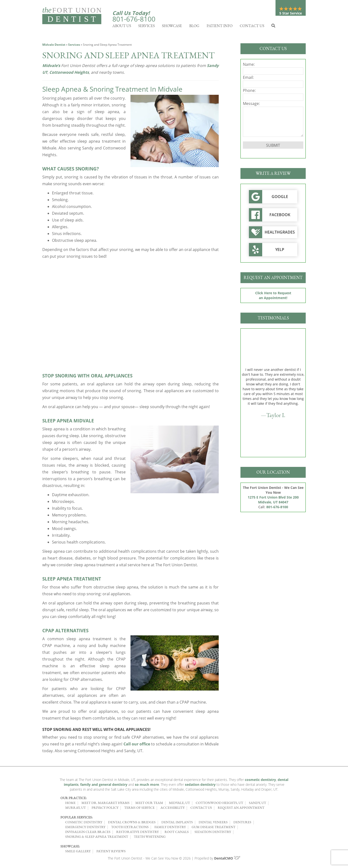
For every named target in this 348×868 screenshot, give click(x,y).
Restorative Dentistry (138, 833)
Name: (249, 66)
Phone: (249, 92)
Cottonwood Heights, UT (219, 804)
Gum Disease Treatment (214, 828)
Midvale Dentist (54, 46)
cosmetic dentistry (260, 781)
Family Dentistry (170, 828)
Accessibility (173, 809)
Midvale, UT (179, 804)
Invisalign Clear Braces (88, 833)
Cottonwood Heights (69, 74)
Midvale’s (51, 67)
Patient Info (220, 27)
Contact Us (252, 27)
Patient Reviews (111, 852)
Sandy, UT (257, 804)
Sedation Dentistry (213, 833)
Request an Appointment (241, 809)
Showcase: (70, 847)
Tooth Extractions (130, 828)
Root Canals (177, 833)
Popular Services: (76, 818)
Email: (248, 79)
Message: (251, 105)
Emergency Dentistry (85, 828)
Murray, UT (76, 809)
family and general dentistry (104, 786)
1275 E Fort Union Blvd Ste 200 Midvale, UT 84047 (273, 501)
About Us (122, 27)
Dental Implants (177, 823)
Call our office (137, 745)
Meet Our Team (149, 804)
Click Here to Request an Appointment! (273, 297)
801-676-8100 (134, 19)
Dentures (242, 823)
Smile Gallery (78, 852)
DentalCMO (227, 859)
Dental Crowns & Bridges (132, 823)
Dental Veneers (213, 823)
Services (146, 27)
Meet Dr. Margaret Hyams (105, 804)
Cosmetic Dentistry (84, 823)
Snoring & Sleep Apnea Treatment (97, 838)
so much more (147, 786)
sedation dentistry (200, 786)
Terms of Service (139, 809)
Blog (194, 27)
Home (70, 804)
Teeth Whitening (150, 838)
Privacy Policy (105, 809)
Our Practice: (73, 799)
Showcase (172, 27)
